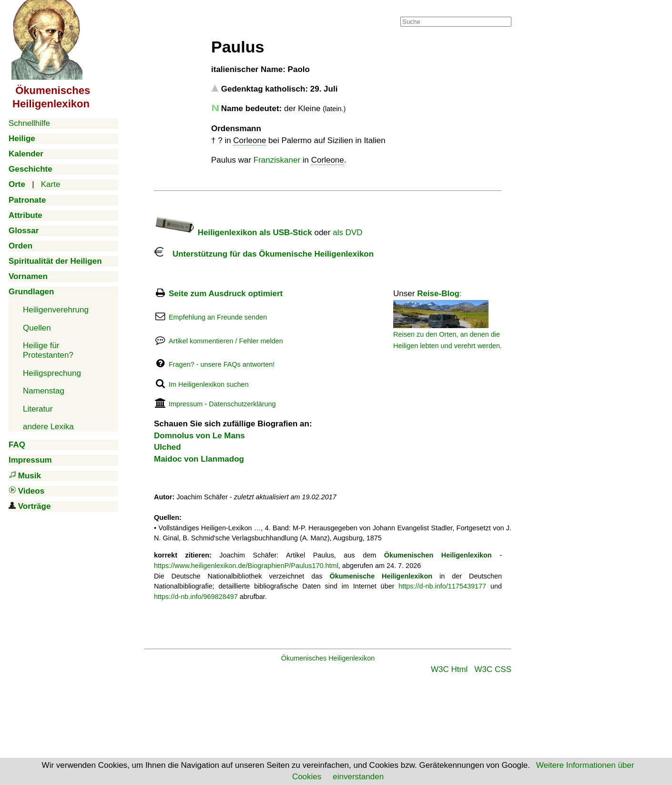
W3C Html (449, 669)
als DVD (347, 232)
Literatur (38, 409)
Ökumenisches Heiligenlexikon (328, 658)
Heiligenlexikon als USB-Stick (233, 232)
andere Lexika (48, 427)
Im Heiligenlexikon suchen (209, 384)
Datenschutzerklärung (242, 404)
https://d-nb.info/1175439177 (442, 586)
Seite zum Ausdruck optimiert (226, 294)
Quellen (37, 328)
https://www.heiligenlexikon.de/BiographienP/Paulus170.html (246, 566)
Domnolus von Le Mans (199, 436)
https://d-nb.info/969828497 (196, 597)
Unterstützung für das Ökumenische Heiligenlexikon (264, 254)
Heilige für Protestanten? (48, 350)
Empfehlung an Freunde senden (218, 317)
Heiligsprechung (52, 373)
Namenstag (44, 391)
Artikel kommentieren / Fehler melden (226, 341)
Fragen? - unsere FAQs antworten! (222, 364)
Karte (51, 184)
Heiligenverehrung (56, 310)
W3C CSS (493, 669)
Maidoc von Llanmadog (199, 459)
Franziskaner (277, 160)
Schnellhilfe (29, 123)
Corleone (249, 140)
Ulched (168, 447)
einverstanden (358, 777)
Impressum (186, 404)
